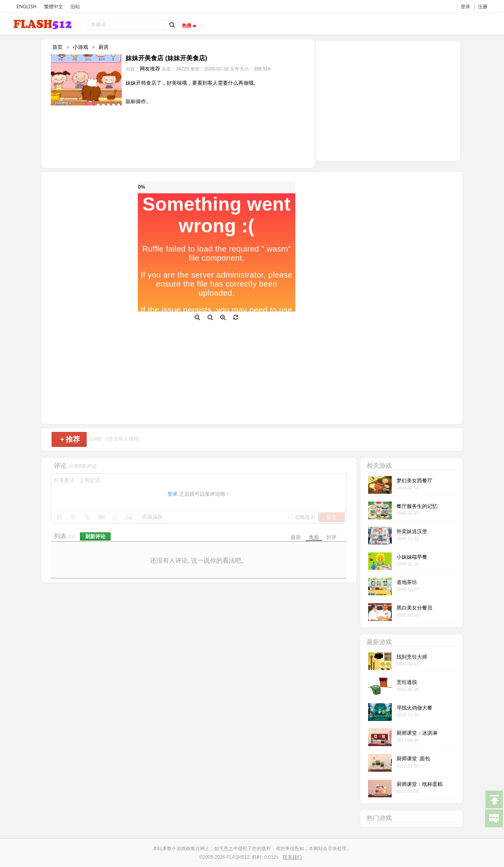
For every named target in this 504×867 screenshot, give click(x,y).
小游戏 (81, 47)
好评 (332, 537)
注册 (483, 6)
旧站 (75, 6)
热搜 (190, 26)
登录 (465, 6)
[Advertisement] (388, 100)
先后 (314, 537)
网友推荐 (150, 69)
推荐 (70, 439)
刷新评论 (95, 536)
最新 (296, 537)
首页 (57, 47)
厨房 (104, 47)
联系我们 (292, 857)
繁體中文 (54, 6)
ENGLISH (26, 6)
